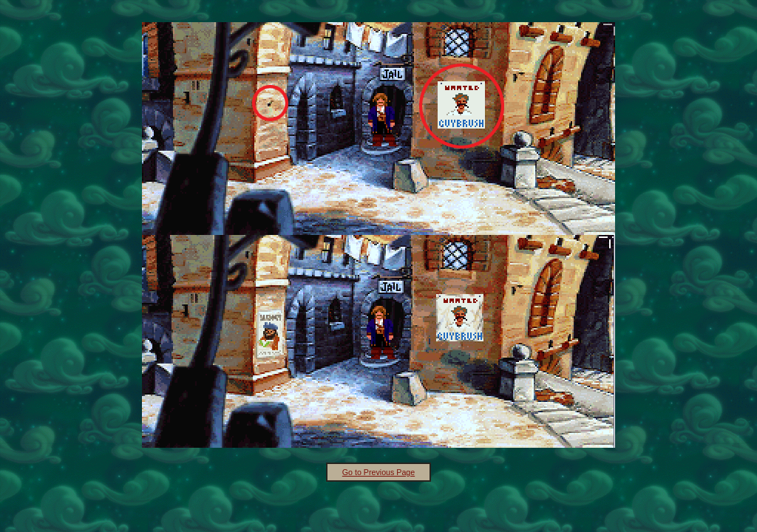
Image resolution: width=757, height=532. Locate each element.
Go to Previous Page (378, 472)
